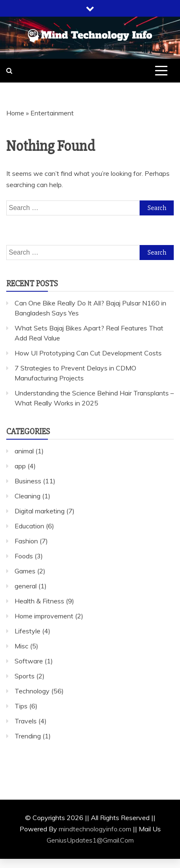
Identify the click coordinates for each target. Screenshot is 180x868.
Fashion (26, 541)
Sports (25, 676)
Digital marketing (40, 511)
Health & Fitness (39, 601)
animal (24, 451)
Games (25, 571)
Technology (32, 691)
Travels (26, 721)
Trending (28, 736)
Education (29, 526)
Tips (21, 706)
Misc (21, 646)
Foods (24, 556)
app (20, 466)
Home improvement (44, 616)
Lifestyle (27, 631)
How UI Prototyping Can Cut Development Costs (88, 353)
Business (28, 481)
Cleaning (27, 496)
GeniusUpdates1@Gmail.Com (90, 840)
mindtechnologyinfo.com (95, 829)
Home (15, 113)
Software (29, 661)
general (26, 586)
